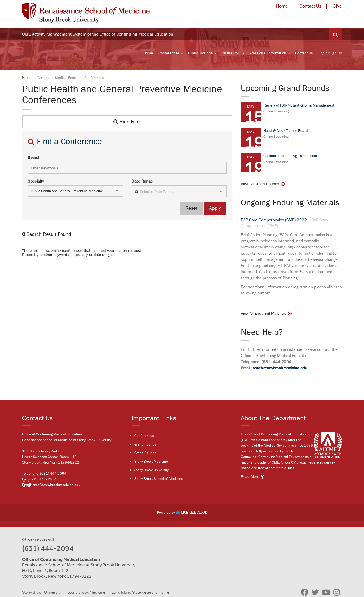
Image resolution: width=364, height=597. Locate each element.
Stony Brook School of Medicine (159, 479)
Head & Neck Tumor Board (286, 131)
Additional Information (268, 54)
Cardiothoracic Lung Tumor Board (292, 156)
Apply (215, 209)
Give (337, 6)
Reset (191, 209)
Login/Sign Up (330, 54)
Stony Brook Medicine (151, 462)
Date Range (142, 182)
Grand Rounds (201, 54)
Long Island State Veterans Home (140, 592)
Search (34, 158)
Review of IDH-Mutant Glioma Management (299, 106)
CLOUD (191, 513)
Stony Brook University (151, 470)
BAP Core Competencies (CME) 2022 (274, 221)
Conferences (169, 54)
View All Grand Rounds (260, 184)
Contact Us (310, 6)
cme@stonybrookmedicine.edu (280, 369)
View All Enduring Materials (264, 314)
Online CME (231, 54)
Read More (250, 477)
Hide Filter (127, 122)
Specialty (36, 182)
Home (282, 6)
